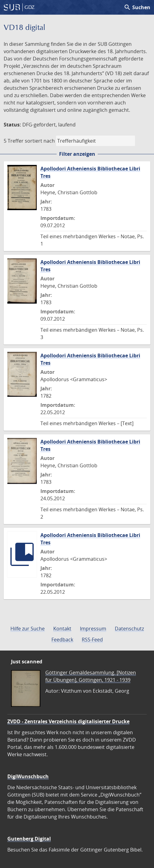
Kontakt (62, 629)
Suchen (137, 7)
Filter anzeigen (77, 154)
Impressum (93, 629)
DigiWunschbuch (28, 776)
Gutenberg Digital (29, 839)
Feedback (62, 640)
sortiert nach (40, 141)
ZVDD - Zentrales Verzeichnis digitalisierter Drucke (68, 721)
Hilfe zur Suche (28, 629)
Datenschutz (129, 629)
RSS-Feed (92, 640)
